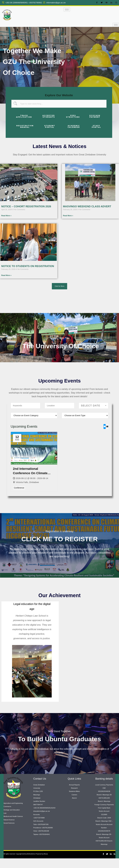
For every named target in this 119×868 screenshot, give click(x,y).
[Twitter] (102, 3)
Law (5, 823)
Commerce (7, 816)
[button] (59, 286)
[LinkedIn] (111, 3)
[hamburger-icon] (67, 10)
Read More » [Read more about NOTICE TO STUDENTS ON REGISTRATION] (6, 276)
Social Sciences (9, 832)
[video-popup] (59, 329)
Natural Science (9, 829)
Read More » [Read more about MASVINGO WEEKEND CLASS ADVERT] (68, 216)
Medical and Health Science (13, 826)
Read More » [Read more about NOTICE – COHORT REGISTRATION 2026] (6, 216)
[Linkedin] (111, 863)
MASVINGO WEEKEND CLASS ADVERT (87, 206)
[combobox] (59, 104)
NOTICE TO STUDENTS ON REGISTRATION (28, 266)
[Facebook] (97, 3)
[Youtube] (107, 3)
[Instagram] (116, 3)
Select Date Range (94, 415)
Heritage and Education (12, 819)
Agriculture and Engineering (13, 813)
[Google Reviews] (114, 863)
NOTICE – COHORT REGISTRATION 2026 (26, 206)
